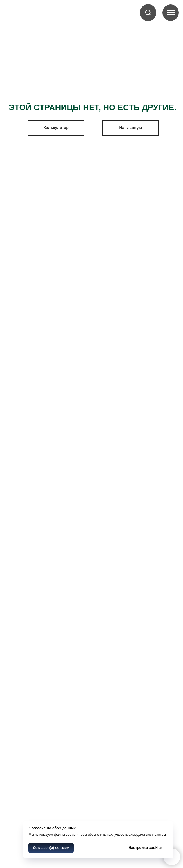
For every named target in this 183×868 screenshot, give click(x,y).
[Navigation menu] (171, 13)
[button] (148, 12)
